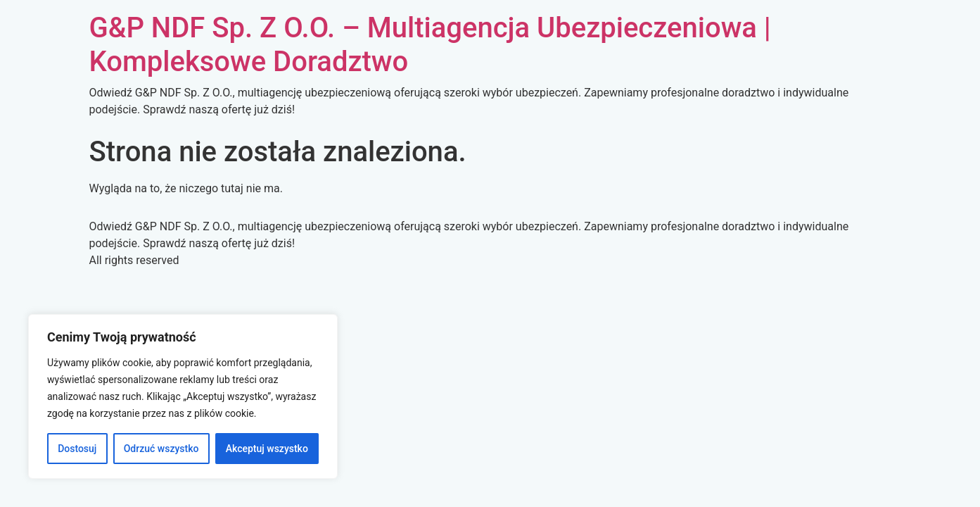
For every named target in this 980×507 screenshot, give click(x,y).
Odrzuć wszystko (161, 449)
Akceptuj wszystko (267, 449)
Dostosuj (77, 449)
